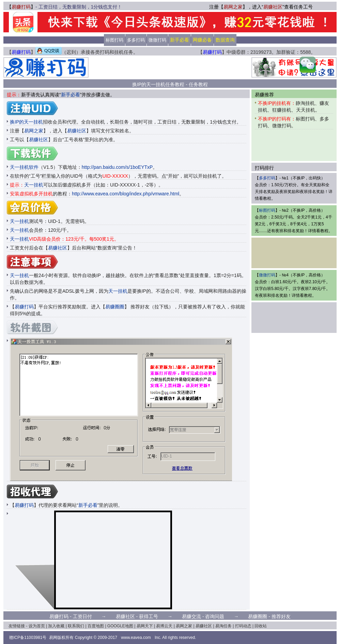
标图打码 (114, 40)
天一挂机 (34, 185)
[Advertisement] (170, 67)
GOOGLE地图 (120, 626)
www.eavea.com (136, 638)
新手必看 (71, 95)
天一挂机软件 (24, 167)
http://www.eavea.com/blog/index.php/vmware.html (126, 194)
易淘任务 (223, 626)
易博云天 (164, 626)
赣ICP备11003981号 (28, 638)
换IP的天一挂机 (26, 122)
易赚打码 (21, 7)
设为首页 (37, 626)
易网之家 (233, 7)
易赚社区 (273, 7)
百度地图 (96, 626)
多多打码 (136, 40)
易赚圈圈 (115, 307)
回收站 (261, 626)
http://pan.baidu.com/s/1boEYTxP (117, 167)
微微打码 (157, 40)
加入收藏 (56, 626)
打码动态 (243, 626)
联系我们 (76, 626)
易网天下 (145, 626)
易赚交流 (191, 616)
